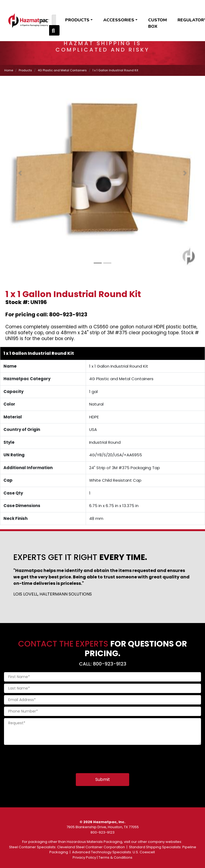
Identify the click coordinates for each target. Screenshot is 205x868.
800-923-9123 (102, 832)
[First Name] (102, 677)
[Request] (102, 731)
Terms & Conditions (115, 857)
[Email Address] (102, 700)
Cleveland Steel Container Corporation (91, 847)
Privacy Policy (84, 857)
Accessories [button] (119, 20)
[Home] (29, 21)
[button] (20, 173)
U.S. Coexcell (144, 852)
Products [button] (77, 20)
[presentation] (45, 757)
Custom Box (157, 23)
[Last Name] (102, 688)
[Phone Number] (102, 711)
